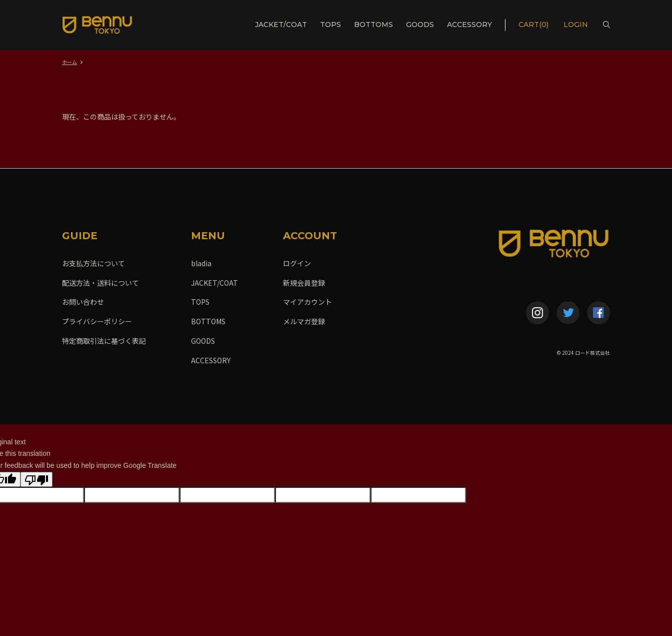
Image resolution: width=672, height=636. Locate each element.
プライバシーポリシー (97, 321)
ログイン (297, 263)
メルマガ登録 (304, 321)
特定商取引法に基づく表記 (104, 341)
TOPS (330, 25)
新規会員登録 (304, 283)
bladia (201, 263)
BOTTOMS (373, 25)
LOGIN (577, 25)
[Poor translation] (36, 479)
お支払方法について (93, 263)
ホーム (69, 62)
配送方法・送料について (100, 283)
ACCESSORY (469, 25)
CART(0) (533, 25)
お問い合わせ (83, 302)
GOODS (420, 25)
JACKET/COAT (281, 25)
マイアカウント (307, 302)
